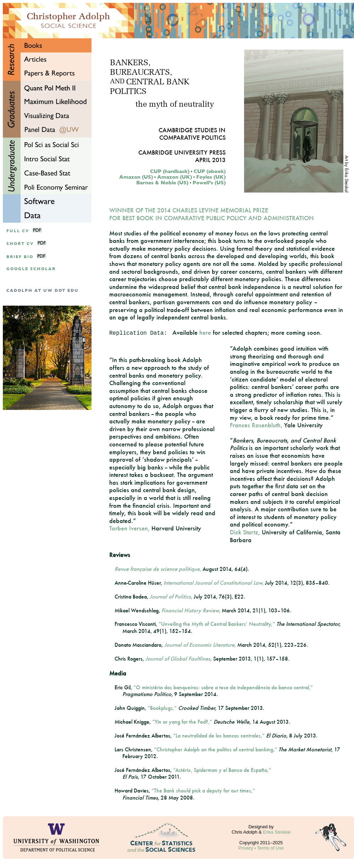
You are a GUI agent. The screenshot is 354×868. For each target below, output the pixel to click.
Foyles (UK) (211, 177)
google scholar (31, 269)
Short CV (20, 244)
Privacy (246, 848)
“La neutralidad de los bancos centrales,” (219, 736)
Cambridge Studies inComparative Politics (192, 134)
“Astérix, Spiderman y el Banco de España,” (222, 770)
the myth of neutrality (175, 105)
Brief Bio (20, 257)
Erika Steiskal (277, 832)
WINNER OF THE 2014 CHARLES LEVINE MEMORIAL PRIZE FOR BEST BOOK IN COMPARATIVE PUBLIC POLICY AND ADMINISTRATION (212, 214)
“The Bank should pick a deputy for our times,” (203, 791)
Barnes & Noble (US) (162, 183)
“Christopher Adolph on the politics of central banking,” (215, 749)
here (205, 332)
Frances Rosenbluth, (256, 425)
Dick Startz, (245, 532)
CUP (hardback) (170, 171)
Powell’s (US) (209, 183)
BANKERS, (130, 63)
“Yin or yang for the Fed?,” (182, 722)
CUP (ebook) (210, 171)
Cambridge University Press (182, 152)
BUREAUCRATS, (141, 73)
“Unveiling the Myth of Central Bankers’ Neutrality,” (217, 624)
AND (117, 82)
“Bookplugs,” (162, 708)
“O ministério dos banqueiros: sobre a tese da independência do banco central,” (223, 687)
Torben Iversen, (129, 528)
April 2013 (210, 160)
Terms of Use (270, 848)
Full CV (18, 231)
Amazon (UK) (175, 177)
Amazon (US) (136, 177)
